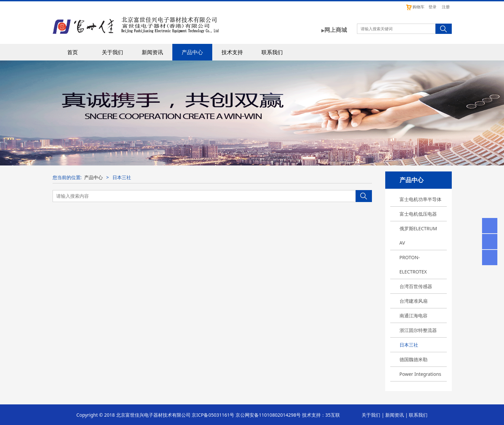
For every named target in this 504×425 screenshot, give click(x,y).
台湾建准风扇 (414, 301)
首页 (73, 52)
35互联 (333, 415)
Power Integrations (420, 374)
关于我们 (112, 52)
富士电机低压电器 (418, 214)
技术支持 (232, 52)
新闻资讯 (152, 52)
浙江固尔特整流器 (418, 330)
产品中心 (192, 52)
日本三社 (409, 345)
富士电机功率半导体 (420, 199)
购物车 (415, 7)
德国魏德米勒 (414, 359)
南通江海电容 (414, 316)
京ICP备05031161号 (213, 415)
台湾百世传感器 (416, 286)
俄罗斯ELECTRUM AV (418, 236)
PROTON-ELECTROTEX (413, 265)
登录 (432, 7)
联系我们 (272, 52)
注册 (446, 7)
